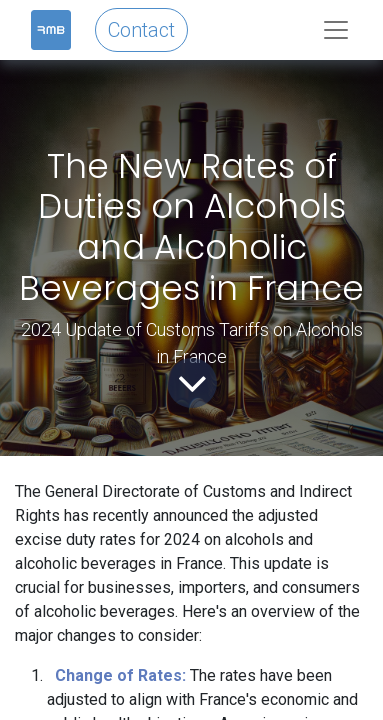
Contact (141, 30)
